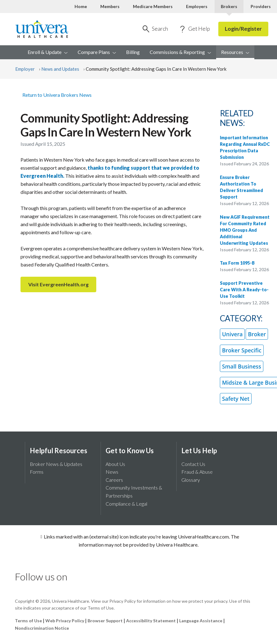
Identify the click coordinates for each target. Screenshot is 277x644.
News (112, 472)
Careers (114, 480)
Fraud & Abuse (197, 472)
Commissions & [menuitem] (180, 52)
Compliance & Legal (126, 504)
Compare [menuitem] (97, 52)
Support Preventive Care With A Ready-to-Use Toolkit (244, 290)
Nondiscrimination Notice (42, 628)
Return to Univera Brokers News (57, 95)
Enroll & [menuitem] (48, 52)
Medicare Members (153, 6)
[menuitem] (235, 52)
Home (81, 6)
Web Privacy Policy (65, 621)
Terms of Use (28, 621)
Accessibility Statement (151, 621)
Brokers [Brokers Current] (229, 6)
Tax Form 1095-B (237, 263)
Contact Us (193, 464)
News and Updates (60, 69)
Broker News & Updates (56, 464)
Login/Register (243, 29)
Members (110, 6)
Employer (25, 69)
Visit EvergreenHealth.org (58, 284)
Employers (197, 6)
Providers (261, 6)
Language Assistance (201, 621)
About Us (115, 464)
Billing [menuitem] (133, 52)
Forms (37, 472)
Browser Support (105, 621)
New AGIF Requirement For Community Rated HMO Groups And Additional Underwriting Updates (245, 230)
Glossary (191, 480)
